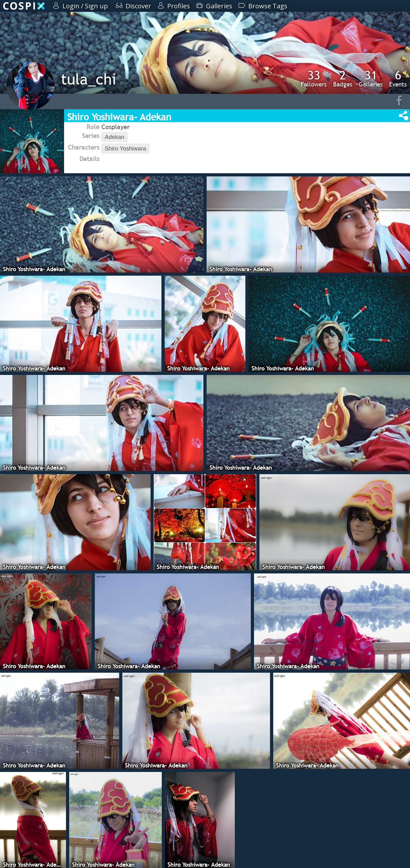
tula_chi (89, 79)
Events (398, 78)
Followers (314, 78)
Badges (343, 78)
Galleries (371, 78)
